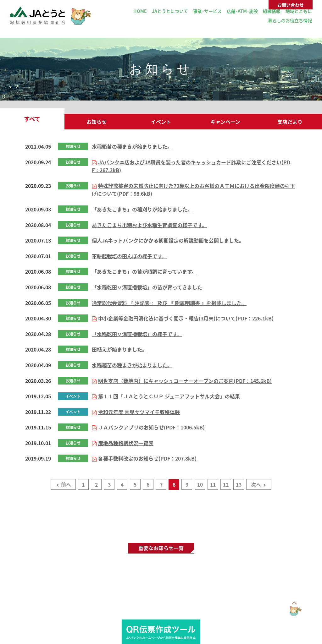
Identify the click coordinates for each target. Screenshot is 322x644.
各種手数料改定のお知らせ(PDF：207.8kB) (147, 458)
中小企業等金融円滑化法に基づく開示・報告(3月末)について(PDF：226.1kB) (186, 318)
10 (200, 484)
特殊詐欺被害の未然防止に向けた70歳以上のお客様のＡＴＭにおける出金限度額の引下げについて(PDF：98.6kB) (193, 190)
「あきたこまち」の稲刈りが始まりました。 (142, 209)
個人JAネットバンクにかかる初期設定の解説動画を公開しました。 (168, 240)
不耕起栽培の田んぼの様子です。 (129, 256)
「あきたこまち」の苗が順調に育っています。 (144, 271)
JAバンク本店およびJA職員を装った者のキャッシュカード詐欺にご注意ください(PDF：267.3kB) (191, 166)
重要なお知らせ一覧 (161, 548)
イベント (161, 122)
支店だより (290, 122)
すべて (32, 119)
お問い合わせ (291, 5)
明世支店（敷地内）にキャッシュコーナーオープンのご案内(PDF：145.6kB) (185, 381)
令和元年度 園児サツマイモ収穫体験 (139, 412)
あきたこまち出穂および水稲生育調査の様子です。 (149, 225)
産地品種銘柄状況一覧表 (126, 443)
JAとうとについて (170, 11)
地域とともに (299, 11)
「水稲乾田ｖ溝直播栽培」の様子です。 (137, 334)
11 (213, 484)
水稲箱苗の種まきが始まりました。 (132, 146)
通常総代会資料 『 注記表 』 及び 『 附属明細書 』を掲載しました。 (169, 303)
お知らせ (97, 122)
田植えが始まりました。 (119, 349)
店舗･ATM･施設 (242, 11)
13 (239, 484)
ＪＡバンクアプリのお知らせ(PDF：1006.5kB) (151, 427)
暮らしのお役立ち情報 (290, 20)
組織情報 (272, 11)
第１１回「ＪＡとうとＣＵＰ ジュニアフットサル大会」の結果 (169, 396)
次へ (256, 484)
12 (226, 484)
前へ (66, 484)
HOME (140, 11)
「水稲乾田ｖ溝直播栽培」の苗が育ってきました (147, 287)
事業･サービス (207, 11)
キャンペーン (225, 122)
